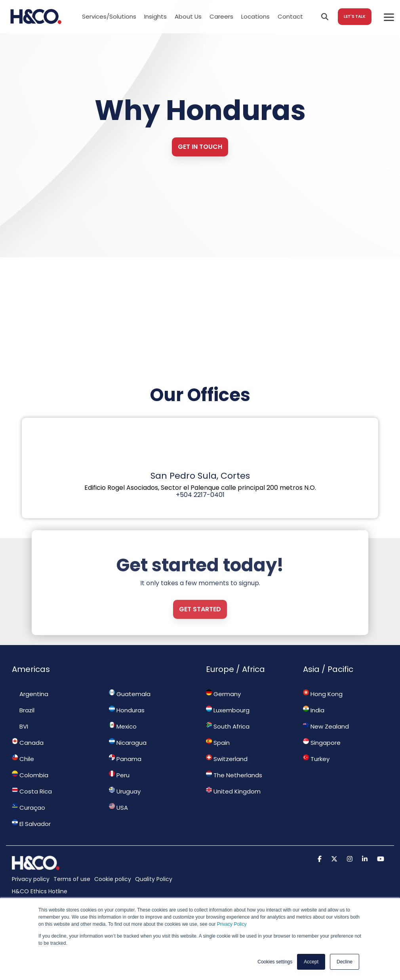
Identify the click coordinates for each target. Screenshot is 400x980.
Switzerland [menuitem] (227, 759)
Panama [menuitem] (125, 759)
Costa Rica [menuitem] (32, 791)
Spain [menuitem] (218, 742)
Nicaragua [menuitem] (128, 742)
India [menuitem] (314, 710)
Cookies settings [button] (275, 962)
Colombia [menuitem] (30, 775)
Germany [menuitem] (223, 694)
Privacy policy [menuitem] (31, 879)
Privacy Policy (232, 924)
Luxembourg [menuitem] (228, 710)
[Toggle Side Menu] (389, 17)
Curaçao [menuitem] (29, 807)
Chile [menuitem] (23, 759)
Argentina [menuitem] (30, 694)
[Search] (325, 17)
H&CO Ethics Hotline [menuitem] (40, 891)
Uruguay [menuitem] (125, 791)
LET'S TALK (355, 16)
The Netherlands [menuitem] (234, 775)
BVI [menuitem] (20, 726)
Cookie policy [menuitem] (113, 879)
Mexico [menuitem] (123, 726)
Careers (221, 16)
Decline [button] (345, 962)
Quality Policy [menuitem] (154, 879)
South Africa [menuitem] (228, 726)
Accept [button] (311, 962)
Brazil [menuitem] (23, 710)
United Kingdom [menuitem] (233, 791)
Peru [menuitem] (119, 775)
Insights (155, 16)
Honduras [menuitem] (127, 710)
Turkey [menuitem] (316, 759)
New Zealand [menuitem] (326, 726)
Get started (200, 638)
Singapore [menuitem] (322, 742)
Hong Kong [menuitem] (323, 694)
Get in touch (200, 147)
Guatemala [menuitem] (130, 694)
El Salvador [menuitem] (31, 824)
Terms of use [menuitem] (72, 879)
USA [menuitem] (118, 807)
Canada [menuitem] (28, 742)
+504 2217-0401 (200, 495)
